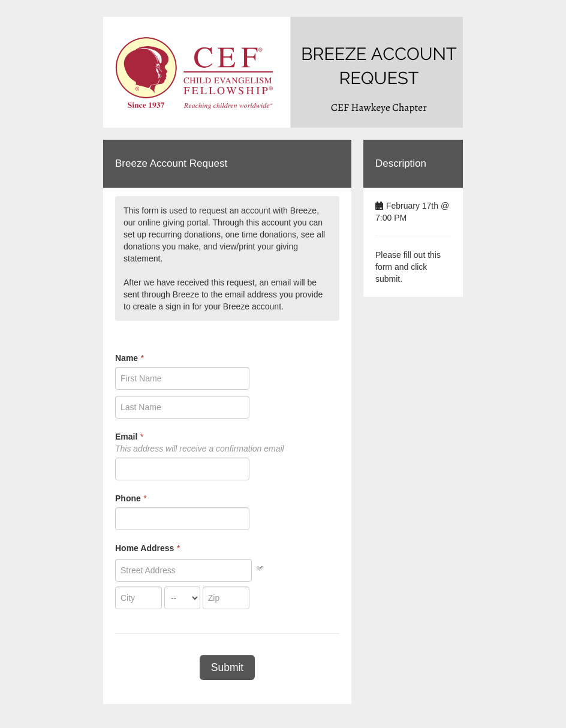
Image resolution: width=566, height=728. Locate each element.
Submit (227, 667)
